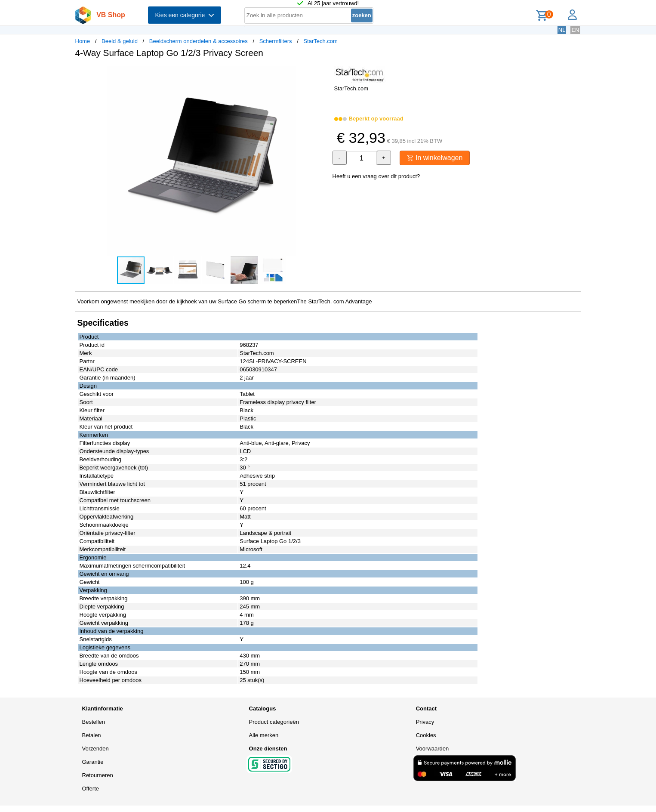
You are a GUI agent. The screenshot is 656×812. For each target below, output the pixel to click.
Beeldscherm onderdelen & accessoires (199, 41)
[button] (320, 74)
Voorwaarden (433, 749)
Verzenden (95, 749)
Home (83, 41)
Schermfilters (276, 41)
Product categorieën (274, 722)
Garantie (93, 762)
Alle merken (264, 735)
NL (562, 30)
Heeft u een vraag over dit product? (376, 176)
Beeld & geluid (120, 41)
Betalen (92, 735)
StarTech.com (320, 41)
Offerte (91, 789)
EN (575, 30)
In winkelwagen (435, 158)
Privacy (425, 722)
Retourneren (98, 775)
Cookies (426, 735)
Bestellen (94, 722)
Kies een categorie (185, 15)
